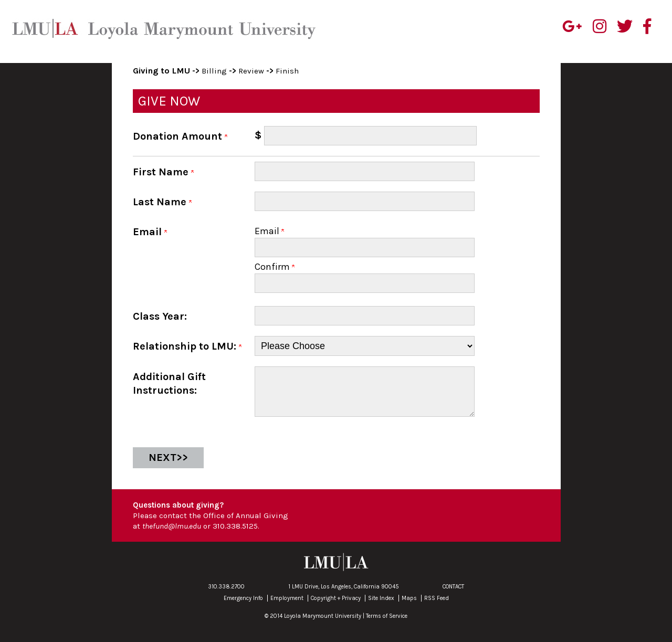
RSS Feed (437, 607)
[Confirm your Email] (365, 283)
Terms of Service (387, 624)
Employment (287, 607)
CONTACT (453, 595)
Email (269, 231)
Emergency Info (243, 607)
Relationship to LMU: (187, 346)
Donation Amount (180, 136)
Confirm (275, 267)
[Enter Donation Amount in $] (370, 136)
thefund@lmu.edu (172, 534)
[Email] (365, 248)
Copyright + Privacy (336, 607)
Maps (409, 607)
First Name (163, 172)
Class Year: (160, 316)
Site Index (381, 607)
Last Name (162, 202)
